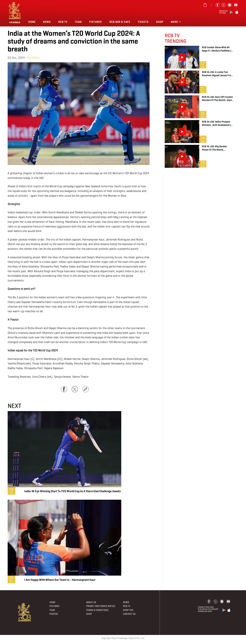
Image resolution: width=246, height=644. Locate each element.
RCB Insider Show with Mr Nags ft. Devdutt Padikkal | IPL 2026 (216, 49)
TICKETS (143, 22)
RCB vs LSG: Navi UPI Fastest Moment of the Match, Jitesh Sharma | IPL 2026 (218, 99)
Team (78, 22)
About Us (91, 602)
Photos (54, 614)
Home (32, 22)
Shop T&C (128, 610)
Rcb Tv (63, 22)
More (175, 22)
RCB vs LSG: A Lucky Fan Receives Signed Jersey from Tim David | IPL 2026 (218, 74)
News (47, 22)
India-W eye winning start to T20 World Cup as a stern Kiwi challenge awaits (73, 491)
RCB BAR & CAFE (120, 22)
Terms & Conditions (97, 610)
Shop (160, 22)
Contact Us (129, 614)
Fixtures (96, 22)
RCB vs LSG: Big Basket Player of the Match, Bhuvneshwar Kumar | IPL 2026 (216, 148)
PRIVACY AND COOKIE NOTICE (101, 606)
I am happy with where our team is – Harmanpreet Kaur (60, 580)
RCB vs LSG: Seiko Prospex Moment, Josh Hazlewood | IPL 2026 (216, 123)
